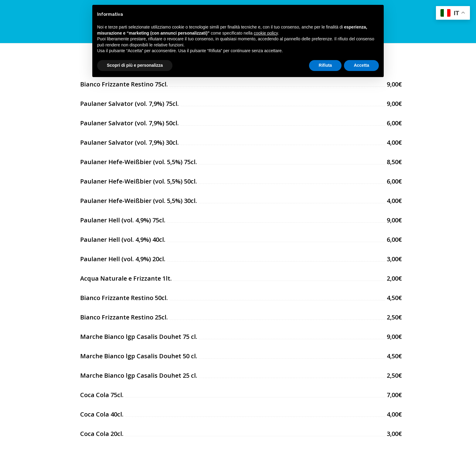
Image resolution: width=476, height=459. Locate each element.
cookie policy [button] (266, 33)
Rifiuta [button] (325, 65)
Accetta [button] (361, 65)
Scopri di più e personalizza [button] (135, 65)
